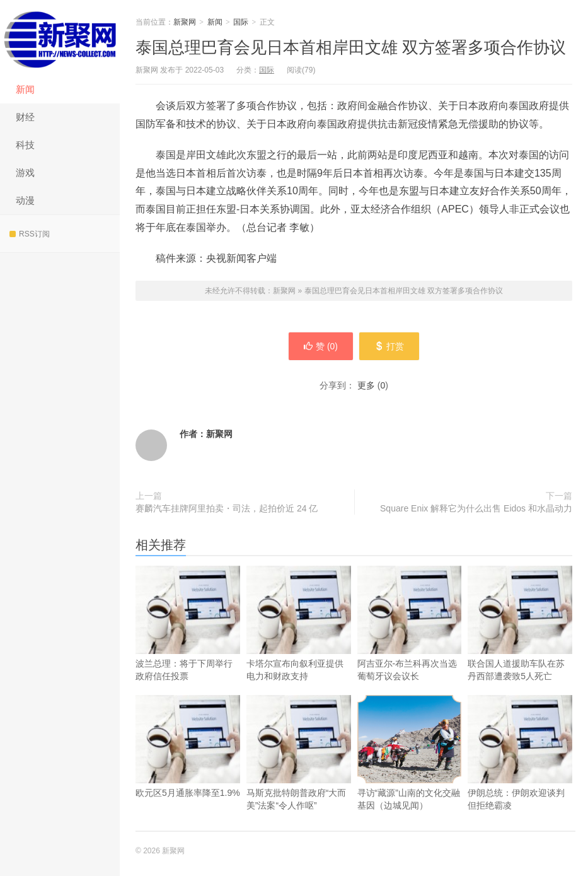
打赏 (390, 346)
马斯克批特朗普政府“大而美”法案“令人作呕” (299, 773)
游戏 (25, 172)
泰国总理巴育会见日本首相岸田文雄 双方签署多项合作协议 (351, 47)
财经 (25, 117)
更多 (366, 385)
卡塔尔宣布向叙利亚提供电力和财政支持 (299, 643)
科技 (25, 145)
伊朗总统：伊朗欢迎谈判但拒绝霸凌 (520, 773)
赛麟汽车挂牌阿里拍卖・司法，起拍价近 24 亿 (227, 508)
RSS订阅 (30, 234)
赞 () (320, 346)
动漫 (25, 200)
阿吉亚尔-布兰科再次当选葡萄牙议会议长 (410, 643)
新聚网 (60, 38)
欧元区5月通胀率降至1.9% (188, 766)
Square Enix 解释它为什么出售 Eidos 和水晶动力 (476, 508)
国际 (241, 22)
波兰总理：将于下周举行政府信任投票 (188, 643)
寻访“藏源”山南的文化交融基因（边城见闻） (410, 753)
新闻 (25, 89)
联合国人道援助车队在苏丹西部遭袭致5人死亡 (520, 643)
